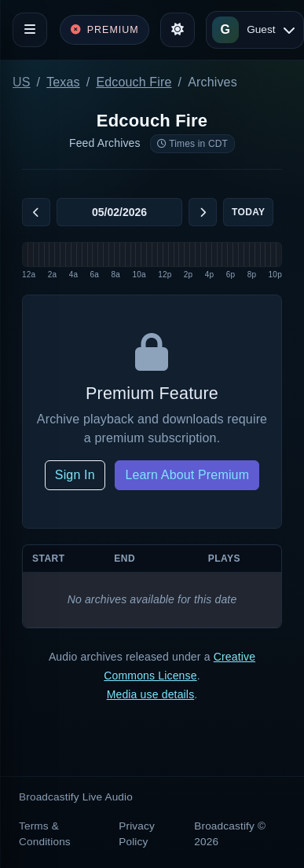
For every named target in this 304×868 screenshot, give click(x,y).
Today (248, 212)
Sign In (75, 475)
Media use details (151, 694)
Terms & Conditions (45, 834)
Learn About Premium (187, 475)
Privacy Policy (137, 834)
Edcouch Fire (134, 82)
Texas (63, 82)
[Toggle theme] (178, 30)
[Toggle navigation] (30, 30)
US (22, 82)
